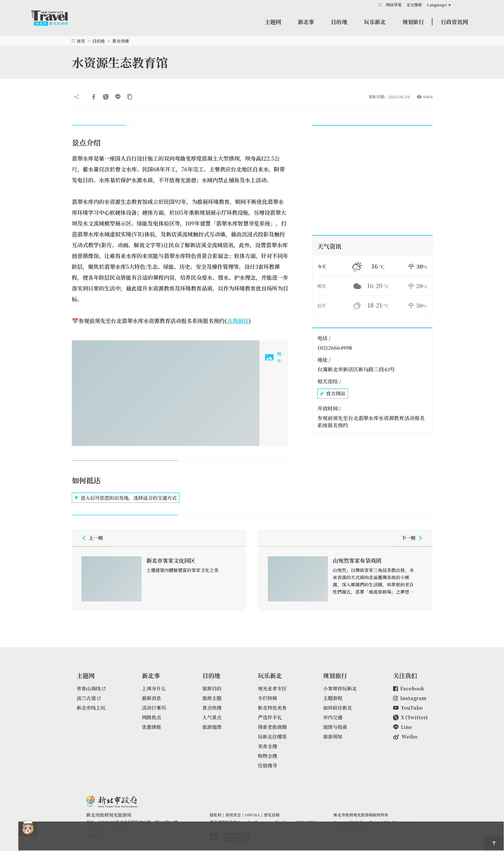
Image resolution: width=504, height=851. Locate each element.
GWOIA (252, 815)
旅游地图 (212, 727)
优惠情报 (151, 727)
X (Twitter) (410, 717)
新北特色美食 (272, 708)
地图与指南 (335, 727)
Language (437, 5)
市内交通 (333, 717)
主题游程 (333, 698)
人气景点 (212, 717)
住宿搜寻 (267, 765)
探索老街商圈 (272, 727)
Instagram (410, 698)
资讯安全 (233, 815)
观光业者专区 (272, 688)
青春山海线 (91, 688)
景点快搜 (121, 41)
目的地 (339, 22)
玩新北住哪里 (272, 737)
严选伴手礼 (270, 717)
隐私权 (216, 815)
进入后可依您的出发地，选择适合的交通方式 (126, 498)
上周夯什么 (154, 688)
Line (403, 727)
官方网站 (333, 394)
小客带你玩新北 (340, 688)
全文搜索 (414, 5)
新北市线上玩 (91, 708)
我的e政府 (214, 838)
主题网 (273, 22)
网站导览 (394, 5)
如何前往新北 (338, 708)
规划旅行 (413, 22)
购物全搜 (267, 756)
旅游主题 (212, 698)
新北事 (306, 22)
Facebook (409, 688)
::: (380, 4)
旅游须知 (333, 737)
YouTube (408, 708)
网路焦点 (151, 717)
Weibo (405, 737)
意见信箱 (272, 815)
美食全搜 (267, 746)
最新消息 (151, 698)
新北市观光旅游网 (55, 18)
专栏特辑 (267, 698)
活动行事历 (154, 708)
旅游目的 (212, 688)
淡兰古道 (89, 698)
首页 (81, 41)
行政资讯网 (454, 22)
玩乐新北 (375, 22)
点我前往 (238, 321)
